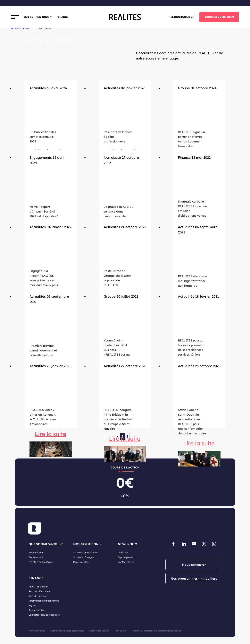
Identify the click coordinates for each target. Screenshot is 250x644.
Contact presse (126, 562)
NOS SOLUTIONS (87, 544)
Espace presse (126, 557)
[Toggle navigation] (15, 17)
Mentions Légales (36, 631)
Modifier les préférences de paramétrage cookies (157, 631)
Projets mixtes (81, 562)
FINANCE (62, 17)
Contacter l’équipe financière (44, 615)
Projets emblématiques (41, 562)
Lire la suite (50, 434)
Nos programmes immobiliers (194, 578)
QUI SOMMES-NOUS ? (46, 544)
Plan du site (121, 631)
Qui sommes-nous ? (38, 17)
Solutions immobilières (86, 553)
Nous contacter (194, 565)
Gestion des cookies (99, 631)
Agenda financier (38, 596)
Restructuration (182, 17)
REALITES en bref (38, 587)
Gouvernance (36, 557)
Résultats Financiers (39, 591)
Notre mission (36, 553)
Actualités (123, 553)
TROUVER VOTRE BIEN (219, 17)
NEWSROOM (128, 544)
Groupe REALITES (21, 28)
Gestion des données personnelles (67, 631)
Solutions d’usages (83, 557)
